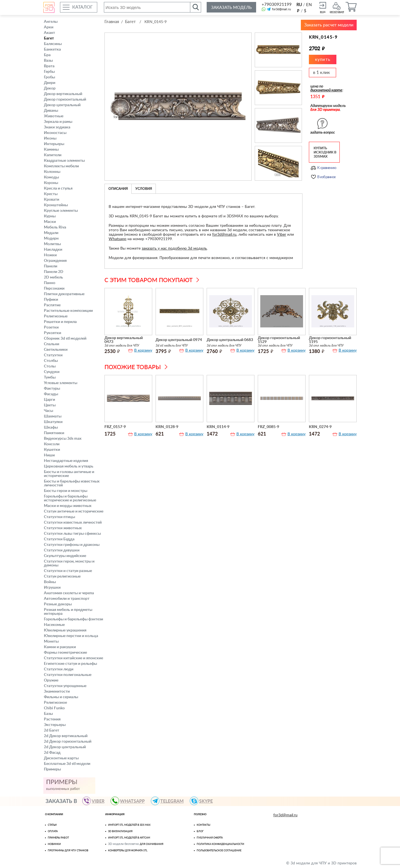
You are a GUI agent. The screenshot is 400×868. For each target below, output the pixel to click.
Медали (51, 233)
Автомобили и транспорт (67, 599)
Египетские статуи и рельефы (70, 664)
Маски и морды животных (68, 506)
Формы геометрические (65, 653)
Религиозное (55, 703)
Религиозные (56, 316)
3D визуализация (120, 831)
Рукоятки (52, 333)
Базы (48, 714)
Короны (51, 183)
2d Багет (52, 730)
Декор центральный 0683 (230, 340)
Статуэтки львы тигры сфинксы (72, 534)
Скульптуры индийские (65, 556)
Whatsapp (117, 239)
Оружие (51, 680)
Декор (50, 88)
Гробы (49, 77)
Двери (50, 83)
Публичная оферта (210, 838)
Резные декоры (58, 604)
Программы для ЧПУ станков (68, 851)
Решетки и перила (60, 322)
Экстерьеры (55, 725)
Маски (50, 222)
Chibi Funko (54, 708)
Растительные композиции (68, 311)
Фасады (51, 394)
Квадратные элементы (64, 161)
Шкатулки (53, 422)
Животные (54, 116)
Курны (50, 216)
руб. (298, 11)
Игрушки (52, 588)
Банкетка (52, 49)
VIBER (96, 801)
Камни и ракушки (60, 647)
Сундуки (52, 372)
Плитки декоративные (64, 294)
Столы (50, 366)
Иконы (50, 138)
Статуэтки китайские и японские (73, 658)
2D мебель (53, 277)
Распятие (52, 305)
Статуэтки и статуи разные (68, 571)
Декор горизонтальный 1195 (330, 340)
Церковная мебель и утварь (69, 466)
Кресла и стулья (58, 188)
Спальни (52, 344)
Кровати (52, 200)
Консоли (52, 444)
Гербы (49, 72)
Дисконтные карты (61, 758)
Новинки (54, 844)
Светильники (56, 350)
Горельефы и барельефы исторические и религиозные (70, 498)
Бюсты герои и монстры (66, 491)
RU (299, 5)
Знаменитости (57, 692)
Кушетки (52, 450)
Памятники (54, 433)
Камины (51, 150)
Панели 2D (54, 272)
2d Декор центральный (65, 747)
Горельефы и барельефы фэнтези (73, 619)
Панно (50, 283)
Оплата (53, 831)
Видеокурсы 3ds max (63, 439)
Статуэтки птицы (59, 517)
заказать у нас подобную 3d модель (174, 248)
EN (309, 5)
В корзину (143, 350)
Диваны (51, 111)
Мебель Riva (55, 227)
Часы (48, 411)
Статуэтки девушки (62, 550)
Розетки (51, 327)
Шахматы (53, 416)
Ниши (49, 455)
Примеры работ (58, 838)
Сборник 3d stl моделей (65, 339)
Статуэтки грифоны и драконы (72, 545)
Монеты (51, 641)
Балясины (53, 44)
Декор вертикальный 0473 (124, 340)
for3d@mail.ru (281, 9)
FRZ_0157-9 (115, 427)
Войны (50, 582)
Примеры (52, 769)
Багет (49, 38)
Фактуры (52, 389)
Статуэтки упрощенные (65, 686)
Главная (112, 22)
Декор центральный (62, 105)
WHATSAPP (130, 801)
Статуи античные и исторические (74, 511)
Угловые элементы (61, 383)
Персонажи (54, 288)
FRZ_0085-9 (268, 427)
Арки (49, 27)
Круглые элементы (61, 211)
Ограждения (55, 261)
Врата (49, 66)
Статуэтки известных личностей (73, 523)
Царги (49, 400)
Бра (47, 55)
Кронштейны (56, 205)
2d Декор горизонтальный (68, 742)
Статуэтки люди (59, 669)
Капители (53, 155)
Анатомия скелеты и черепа (69, 593)
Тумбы (50, 377)
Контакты (203, 825)
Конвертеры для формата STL (128, 851)
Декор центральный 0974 (179, 340)
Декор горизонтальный (65, 100)
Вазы (48, 61)
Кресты (51, 194)
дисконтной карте (326, 90)
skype (204, 801)
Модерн (51, 238)
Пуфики (51, 300)
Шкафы (51, 427)
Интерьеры (54, 144)
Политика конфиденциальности (220, 844)
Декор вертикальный (63, 94)
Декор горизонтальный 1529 (279, 340)
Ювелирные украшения (65, 630)
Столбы (51, 361)
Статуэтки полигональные (68, 675)
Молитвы (52, 244)
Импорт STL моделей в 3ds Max (129, 825)
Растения (52, 719)
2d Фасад (52, 753)
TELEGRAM (170, 801)
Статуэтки (53, 355)
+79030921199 (276, 5)
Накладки (53, 250)
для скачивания (152, 844)
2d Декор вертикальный (66, 736)
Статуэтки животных (63, 528)
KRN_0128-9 (167, 427)
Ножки (50, 255)
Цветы (50, 405)
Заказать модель (231, 8)
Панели (51, 266)
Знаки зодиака (57, 127)
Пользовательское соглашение (219, 851)
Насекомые (54, 625)
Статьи (52, 825)
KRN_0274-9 (320, 427)
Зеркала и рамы (58, 122)
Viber (282, 235)
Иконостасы (55, 133)
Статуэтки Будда (59, 539)
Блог (200, 831)
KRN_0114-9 (218, 427)
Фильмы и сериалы (61, 697)
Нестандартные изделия (66, 461)
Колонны (52, 172)
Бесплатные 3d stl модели (67, 764)
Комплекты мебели (61, 166)
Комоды (51, 177)
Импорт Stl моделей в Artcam (129, 838)
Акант (49, 33)
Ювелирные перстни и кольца (71, 636)
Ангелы (51, 22)
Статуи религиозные (62, 576)
